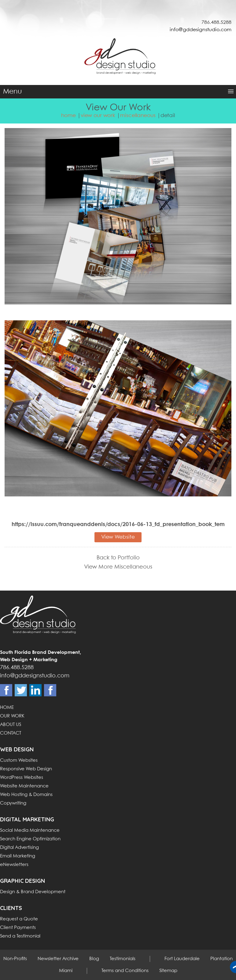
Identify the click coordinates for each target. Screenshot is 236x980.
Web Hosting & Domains (26, 795)
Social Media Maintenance (30, 831)
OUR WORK (12, 716)
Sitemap (168, 971)
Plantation (221, 959)
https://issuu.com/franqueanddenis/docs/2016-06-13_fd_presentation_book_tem (118, 525)
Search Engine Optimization (30, 839)
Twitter (21, 690)
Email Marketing (18, 856)
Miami (66, 971)
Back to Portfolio (118, 558)
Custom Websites (19, 761)
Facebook (6, 690)
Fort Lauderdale (182, 959)
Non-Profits (15, 959)
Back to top (233, 967)
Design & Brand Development (33, 892)
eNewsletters (14, 865)
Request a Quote (19, 919)
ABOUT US (11, 725)
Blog (94, 959)
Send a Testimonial (20, 936)
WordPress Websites (22, 778)
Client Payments (18, 928)
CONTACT (11, 733)
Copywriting (13, 803)
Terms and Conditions (125, 971)
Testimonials (123, 959)
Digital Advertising (19, 848)
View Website (118, 537)
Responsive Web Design (26, 769)
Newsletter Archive (58, 959)
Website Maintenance (24, 786)
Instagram (50, 690)
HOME (7, 708)
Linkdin (35, 690)
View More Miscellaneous (118, 567)
